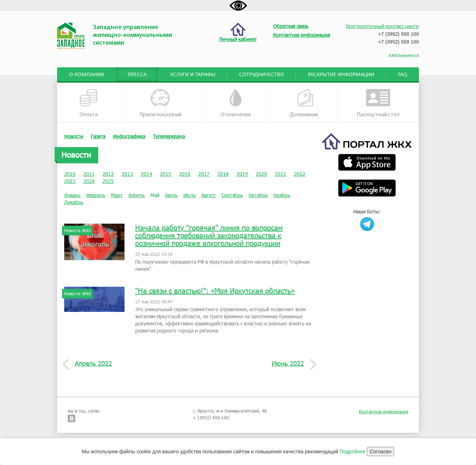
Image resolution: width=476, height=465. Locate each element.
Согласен (380, 452)
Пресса (137, 75)
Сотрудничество (262, 75)
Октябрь (258, 195)
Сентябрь (232, 195)
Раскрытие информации (341, 75)
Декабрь (74, 202)
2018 (223, 174)
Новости (74, 136)
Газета (98, 136)
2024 (89, 181)
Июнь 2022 (290, 364)
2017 (204, 174)
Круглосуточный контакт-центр (383, 26)
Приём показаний (160, 103)
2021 (281, 174)
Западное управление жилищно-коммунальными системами (132, 35)
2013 (127, 174)
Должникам (304, 103)
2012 (108, 174)
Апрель (137, 195)
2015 (166, 174)
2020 (261, 174)
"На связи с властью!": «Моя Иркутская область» (215, 291)
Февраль (96, 195)
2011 (89, 174)
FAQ (403, 75)
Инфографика (129, 136)
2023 (70, 181)
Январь (72, 195)
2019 (242, 174)
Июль (190, 195)
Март (117, 195)
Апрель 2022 (91, 364)
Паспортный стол (378, 103)
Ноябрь (282, 195)
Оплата (89, 103)
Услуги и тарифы (193, 75)
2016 (185, 174)
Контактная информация (384, 411)
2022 (300, 174)
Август (209, 195)
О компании (87, 75)
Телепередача (169, 136)
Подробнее (353, 452)
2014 (146, 174)
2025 (108, 181)
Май (155, 195)
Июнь (171, 195)
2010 (70, 174)
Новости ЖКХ (77, 230)
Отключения (236, 103)
